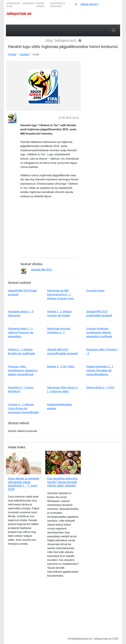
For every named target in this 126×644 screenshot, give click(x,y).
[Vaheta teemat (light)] (87, 4)
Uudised (24, 54)
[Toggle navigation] (114, 30)
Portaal (12, 54)
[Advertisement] (102, 77)
